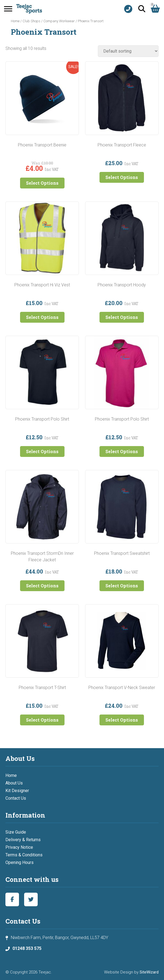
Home (15, 21)
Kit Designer (17, 791)
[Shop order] (128, 51)
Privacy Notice (19, 847)
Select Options (42, 183)
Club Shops (31, 21)
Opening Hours (20, 862)
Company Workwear (59, 21)
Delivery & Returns (23, 840)
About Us (14, 783)
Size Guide (16, 832)
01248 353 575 (27, 948)
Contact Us (16, 798)
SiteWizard (149, 972)
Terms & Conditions (24, 855)
